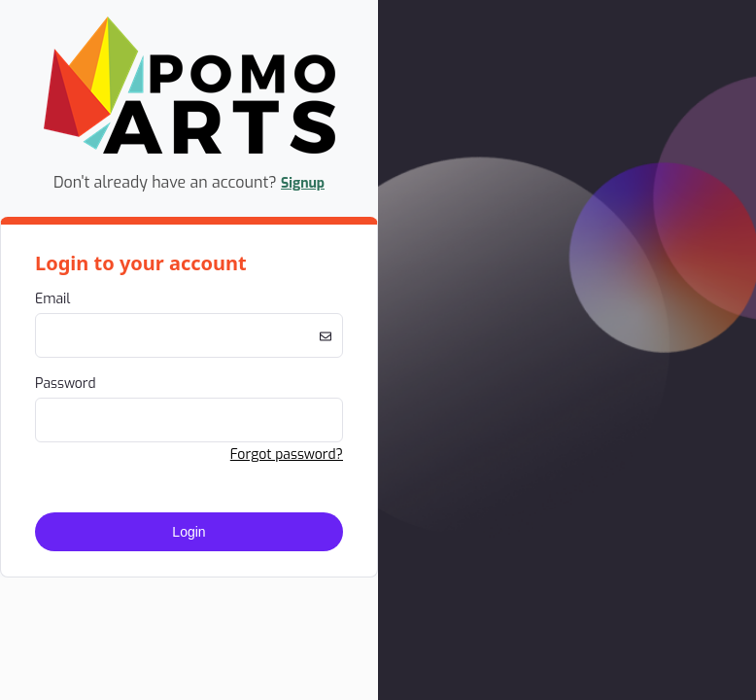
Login (189, 532)
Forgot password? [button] (287, 455)
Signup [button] (303, 183)
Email (52, 299)
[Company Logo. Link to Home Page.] (189, 150)
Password (66, 384)
